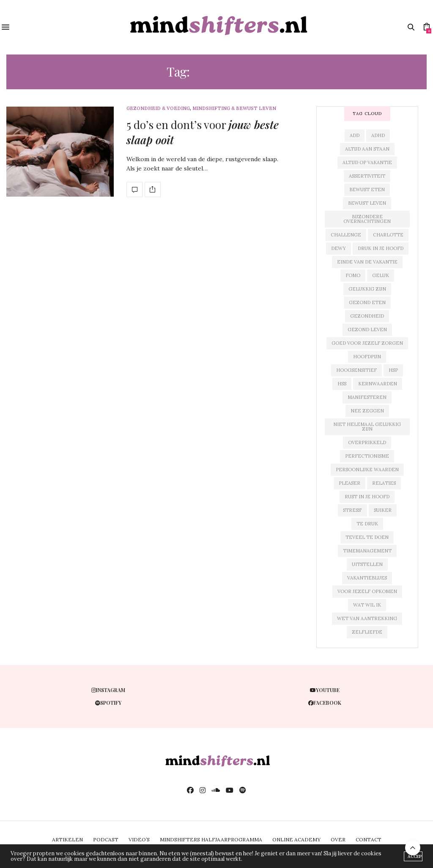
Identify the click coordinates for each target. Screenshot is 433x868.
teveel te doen (367, 537)
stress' (352, 510)
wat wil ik (367, 605)
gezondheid (367, 316)
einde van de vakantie (367, 262)
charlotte (388, 235)
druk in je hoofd (381, 248)
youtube (325, 690)
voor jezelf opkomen (367, 591)
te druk (367, 524)
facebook (325, 703)
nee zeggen (367, 411)
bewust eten (367, 190)
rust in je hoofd (367, 497)
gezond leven (367, 330)
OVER (338, 839)
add (355, 135)
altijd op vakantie (367, 162)
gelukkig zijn (367, 289)
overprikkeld (367, 442)
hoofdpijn (367, 357)
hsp (393, 370)
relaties (384, 483)
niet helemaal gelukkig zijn (367, 427)
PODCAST (106, 839)
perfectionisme (367, 456)
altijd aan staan (367, 149)
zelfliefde (367, 632)
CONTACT (369, 839)
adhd (378, 135)
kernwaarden (378, 384)
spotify (108, 703)
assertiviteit (367, 176)
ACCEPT (415, 856)
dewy (338, 248)
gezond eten (367, 302)
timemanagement (367, 551)
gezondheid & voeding (158, 108)
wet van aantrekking (367, 618)
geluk (381, 275)
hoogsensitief (356, 370)
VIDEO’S (139, 839)
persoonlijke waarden (367, 470)
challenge (346, 235)
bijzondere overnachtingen (367, 219)
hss (342, 384)
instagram (108, 690)
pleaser (349, 483)
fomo (353, 275)
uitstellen (367, 564)
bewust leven (367, 203)
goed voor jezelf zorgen (367, 343)
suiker (383, 510)
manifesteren (367, 397)
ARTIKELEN (67, 839)
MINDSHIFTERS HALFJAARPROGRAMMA (211, 839)
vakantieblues (367, 578)
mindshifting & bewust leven (234, 108)
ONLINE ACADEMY (296, 839)
